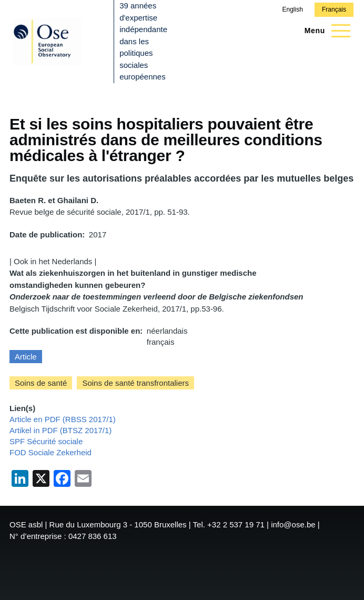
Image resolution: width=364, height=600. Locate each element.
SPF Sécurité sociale (46, 441)
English (292, 9)
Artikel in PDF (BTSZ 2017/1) (60, 430)
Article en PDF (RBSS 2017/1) (63, 419)
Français (334, 9)
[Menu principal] (324, 31)
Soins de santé (41, 383)
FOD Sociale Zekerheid (50, 452)
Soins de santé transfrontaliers (135, 383)
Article (26, 357)
